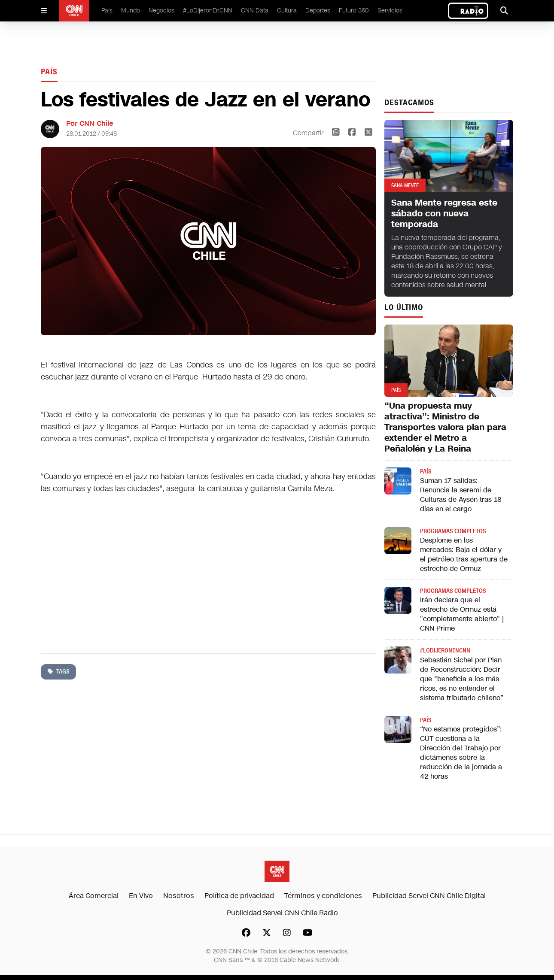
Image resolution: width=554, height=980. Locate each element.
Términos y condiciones (323, 896)
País (107, 11)
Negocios (161, 11)
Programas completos (453, 531)
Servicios (390, 11)
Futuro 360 (354, 11)
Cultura (287, 11)
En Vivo (141, 896)
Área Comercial (94, 896)
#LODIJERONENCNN (445, 651)
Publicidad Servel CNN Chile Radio (282, 913)
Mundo (131, 11)
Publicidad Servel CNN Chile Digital (429, 896)
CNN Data (255, 11)
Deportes (318, 11)
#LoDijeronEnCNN (208, 11)
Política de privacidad (239, 896)
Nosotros (179, 896)
